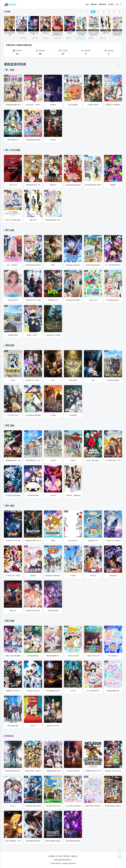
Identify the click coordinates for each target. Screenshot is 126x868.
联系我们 (67, 856)
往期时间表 (102, 4)
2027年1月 (46, 38)
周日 (120, 12)
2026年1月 (91, 38)
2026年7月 (69, 38)
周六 (114, 12)
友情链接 (52, 856)
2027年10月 (23, 38)
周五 (109, 12)
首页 (87, 4)
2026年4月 (80, 38)
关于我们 (111, 4)
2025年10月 (103, 38)
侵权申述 (74, 856)
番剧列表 (94, 4)
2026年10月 (57, 38)
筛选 (119, 65)
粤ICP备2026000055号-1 (63, 860)
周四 (103, 12)
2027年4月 (35, 38)
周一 (87, 12)
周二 (93, 12)
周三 (98, 12)
